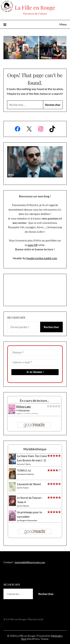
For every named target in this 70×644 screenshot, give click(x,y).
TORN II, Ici (24, 470)
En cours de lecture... (34, 401)
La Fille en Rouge (35, 7)
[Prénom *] (35, 353)
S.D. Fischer (24, 488)
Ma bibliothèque (35, 449)
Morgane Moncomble (28, 520)
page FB (32, 245)
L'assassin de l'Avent (29, 484)
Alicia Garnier (24, 410)
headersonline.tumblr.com (42, 258)
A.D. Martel (24, 506)
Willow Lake (23, 407)
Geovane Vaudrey (27, 474)
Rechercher (16, 318)
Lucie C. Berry (25, 464)
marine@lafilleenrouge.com (30, 562)
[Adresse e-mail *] (35, 362)
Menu (63, 24)
